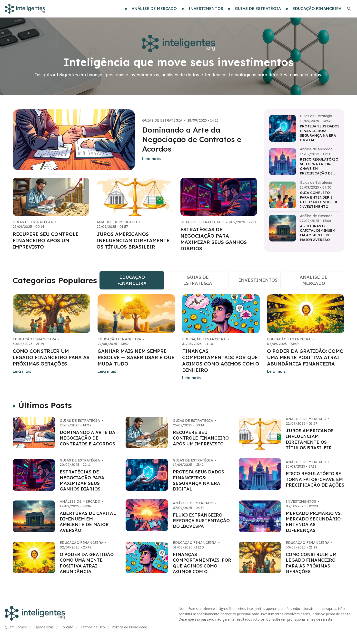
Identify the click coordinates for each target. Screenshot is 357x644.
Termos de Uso (93, 627)
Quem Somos (16, 627)
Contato (67, 627)
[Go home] (25, 9)
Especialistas (44, 627)
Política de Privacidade (129, 627)
